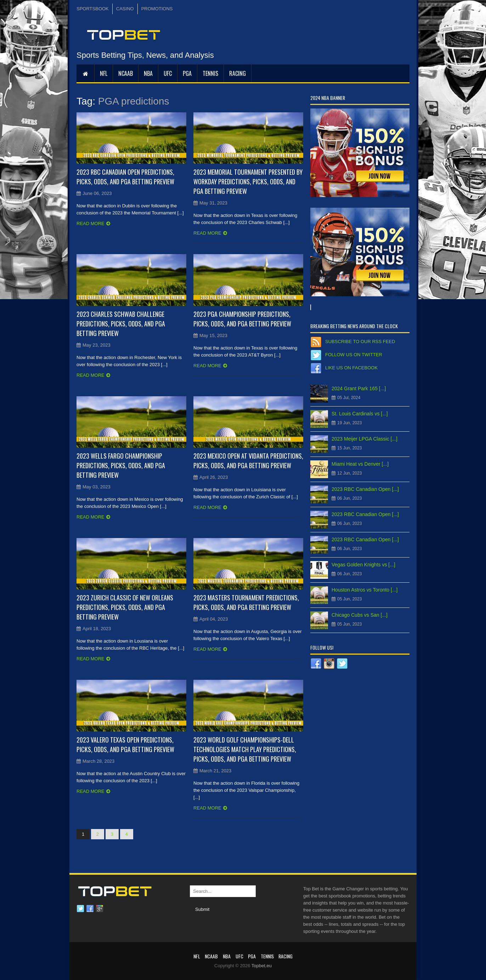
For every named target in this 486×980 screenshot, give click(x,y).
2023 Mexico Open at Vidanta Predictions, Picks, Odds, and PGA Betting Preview (248, 461)
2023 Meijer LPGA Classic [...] (364, 439)
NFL (104, 73)
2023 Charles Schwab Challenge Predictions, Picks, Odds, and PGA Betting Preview (121, 324)
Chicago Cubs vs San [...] (360, 615)
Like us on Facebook (351, 368)
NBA (148, 73)
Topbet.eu (262, 966)
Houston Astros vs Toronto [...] (365, 590)
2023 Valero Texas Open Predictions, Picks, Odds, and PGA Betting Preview (125, 744)
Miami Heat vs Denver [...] (360, 464)
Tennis (210, 73)
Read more (91, 223)
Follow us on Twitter (354, 355)
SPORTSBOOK (93, 9)
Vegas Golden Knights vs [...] (363, 565)
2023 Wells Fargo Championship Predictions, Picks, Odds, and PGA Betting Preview (121, 465)
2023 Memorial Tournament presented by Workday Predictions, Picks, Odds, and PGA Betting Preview (248, 181)
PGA (187, 73)
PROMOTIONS (157, 9)
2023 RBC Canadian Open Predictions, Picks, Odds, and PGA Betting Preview (125, 177)
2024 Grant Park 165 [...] (359, 388)
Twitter (80, 909)
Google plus (100, 909)
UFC (168, 73)
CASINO (125, 9)
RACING (238, 73)
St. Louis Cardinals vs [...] (360, 414)
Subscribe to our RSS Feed (360, 341)
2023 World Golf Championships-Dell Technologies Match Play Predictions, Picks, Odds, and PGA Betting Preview (245, 749)
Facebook (90, 909)
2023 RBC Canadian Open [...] (365, 489)
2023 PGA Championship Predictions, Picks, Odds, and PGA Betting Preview (242, 319)
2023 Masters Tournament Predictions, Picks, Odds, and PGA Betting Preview (246, 602)
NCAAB (126, 73)
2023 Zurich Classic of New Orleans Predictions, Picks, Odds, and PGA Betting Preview (125, 607)
